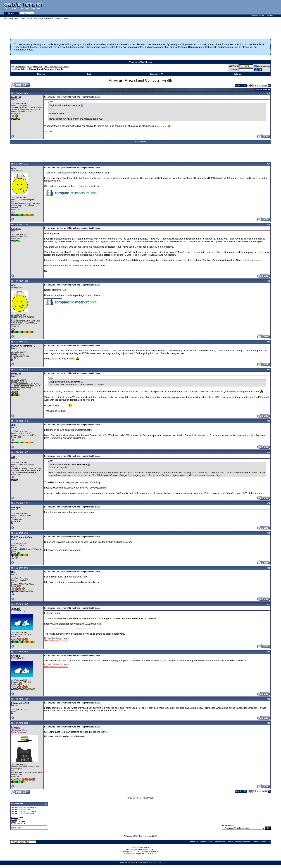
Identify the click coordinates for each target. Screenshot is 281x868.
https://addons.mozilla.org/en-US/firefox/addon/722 (76, 119)
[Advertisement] (237, 7)
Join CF (271, 16)
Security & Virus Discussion (56, 66)
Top (269, 842)
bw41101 (16, 97)
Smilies (14, 820)
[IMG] (13, 822)
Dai (13, 572)
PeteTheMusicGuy (22, 537)
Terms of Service (259, 842)
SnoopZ (16, 608)
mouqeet (16, 507)
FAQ (89, 74)
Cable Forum (20, 66)
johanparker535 (20, 703)
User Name (233, 66)
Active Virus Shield (99, 173)
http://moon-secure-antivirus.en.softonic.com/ (68, 430)
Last (265, 85)
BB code (15, 818)
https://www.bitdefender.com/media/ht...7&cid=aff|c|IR (72, 624)
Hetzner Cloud (156, 862)
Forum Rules (16, 828)
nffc (13, 168)
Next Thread (148, 798)
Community (156, 74)
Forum (11, 13)
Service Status (206, 842)
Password (233, 70)
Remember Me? (262, 67)
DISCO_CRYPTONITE (23, 346)
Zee (13, 456)
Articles (27, 13)
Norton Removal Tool (55, 290)
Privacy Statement (242, 842)
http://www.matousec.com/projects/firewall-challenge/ (72, 582)
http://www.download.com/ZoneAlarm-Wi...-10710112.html (75, 488)
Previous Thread (135, 798)
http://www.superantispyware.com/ (62, 550)
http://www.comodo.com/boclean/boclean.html (196, 475)
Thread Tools (261, 90)
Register (41, 74)
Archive (230, 842)
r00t (13, 425)
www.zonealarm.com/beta (86, 493)
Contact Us (194, 842)
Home (22, 19)
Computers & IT (35, 66)
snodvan (16, 229)
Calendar (238, 74)
